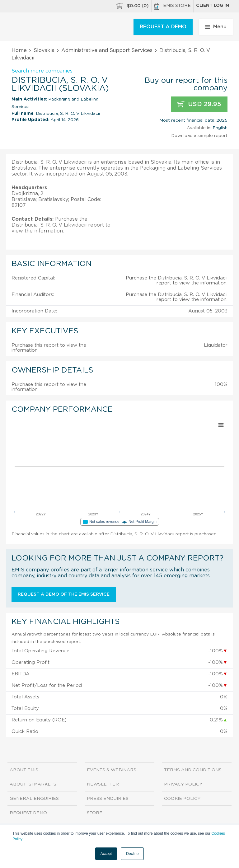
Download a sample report (199, 136)
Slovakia (44, 50)
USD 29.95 (199, 104)
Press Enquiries (108, 799)
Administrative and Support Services (107, 50)
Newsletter (103, 784)
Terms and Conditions (193, 770)
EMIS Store (172, 6)
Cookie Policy (182, 799)
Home (19, 50)
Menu (216, 27)
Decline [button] (132, 854)
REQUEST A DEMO (163, 27)
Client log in (213, 6)
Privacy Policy (183, 784)
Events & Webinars (112, 770)
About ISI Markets (33, 784)
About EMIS (24, 770)
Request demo (28, 813)
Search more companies (42, 71)
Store (95, 813)
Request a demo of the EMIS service (64, 594)
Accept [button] (106, 854)
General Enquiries (34, 799)
